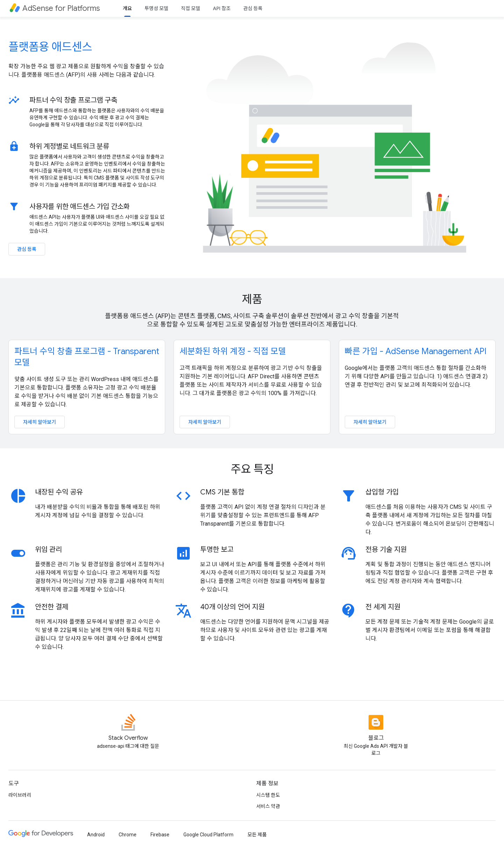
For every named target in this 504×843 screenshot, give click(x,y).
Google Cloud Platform (208, 835)
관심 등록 (253, 8)
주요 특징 (252, 469)
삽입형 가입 (382, 492)
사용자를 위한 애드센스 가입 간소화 (79, 206)
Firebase (160, 835)
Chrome (128, 835)
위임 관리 (48, 550)
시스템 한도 (268, 795)
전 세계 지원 (383, 607)
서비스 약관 (268, 806)
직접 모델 (191, 8)
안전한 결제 (52, 607)
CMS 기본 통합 (222, 492)
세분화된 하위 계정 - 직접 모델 (233, 351)
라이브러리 (20, 795)
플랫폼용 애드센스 (50, 47)
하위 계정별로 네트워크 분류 (69, 146)
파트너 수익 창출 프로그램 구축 (73, 100)
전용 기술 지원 (386, 550)
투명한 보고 (217, 550)
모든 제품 (257, 835)
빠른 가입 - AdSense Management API (416, 351)
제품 (252, 299)
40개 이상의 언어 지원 (232, 607)
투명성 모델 (156, 8)
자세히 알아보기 (40, 422)
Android (96, 835)
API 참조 (222, 8)
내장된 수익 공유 (59, 492)
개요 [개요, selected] (127, 8)
